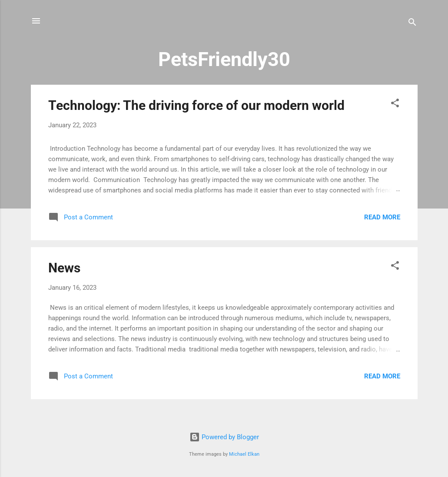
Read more (382, 217)
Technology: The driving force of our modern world (196, 105)
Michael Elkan (244, 454)
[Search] (412, 24)
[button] (395, 104)
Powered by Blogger (224, 437)
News (64, 268)
